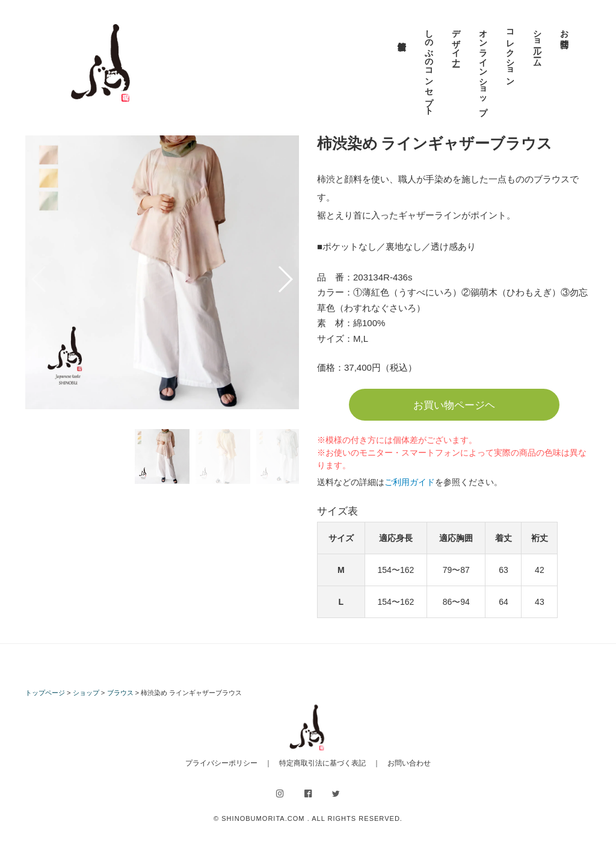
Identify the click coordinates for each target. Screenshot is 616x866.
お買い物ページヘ (454, 405)
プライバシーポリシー (221, 763)
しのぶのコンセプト (429, 67)
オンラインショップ (483, 67)
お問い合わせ (409, 763)
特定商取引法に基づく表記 (322, 763)
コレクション (510, 53)
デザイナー (456, 43)
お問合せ (564, 34)
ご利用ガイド (410, 482)
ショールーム (537, 43)
